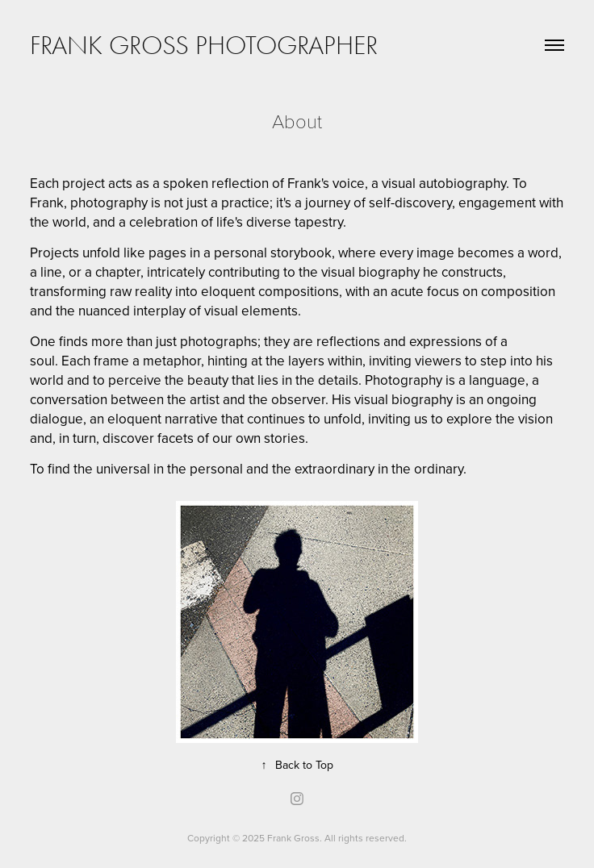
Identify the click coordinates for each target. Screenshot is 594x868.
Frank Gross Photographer (204, 45)
